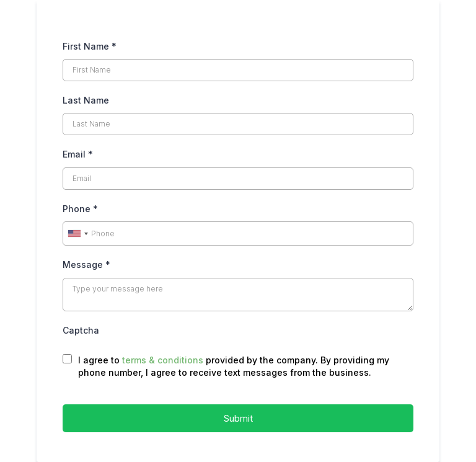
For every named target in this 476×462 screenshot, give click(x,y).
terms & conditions (163, 360)
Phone (80, 209)
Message (86, 264)
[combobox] (77, 234)
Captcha (81, 330)
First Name (90, 46)
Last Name (86, 100)
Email (78, 154)
